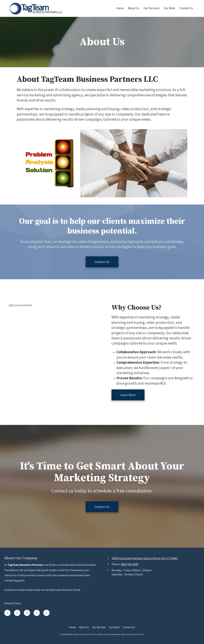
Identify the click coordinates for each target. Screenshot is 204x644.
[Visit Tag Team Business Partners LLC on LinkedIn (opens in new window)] (17, 613)
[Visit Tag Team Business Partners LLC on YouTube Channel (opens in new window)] (46, 613)
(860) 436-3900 (129, 564)
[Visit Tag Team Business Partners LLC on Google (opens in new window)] (27, 613)
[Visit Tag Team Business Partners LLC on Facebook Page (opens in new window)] (7, 613)
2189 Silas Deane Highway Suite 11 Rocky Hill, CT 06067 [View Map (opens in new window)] (145, 558)
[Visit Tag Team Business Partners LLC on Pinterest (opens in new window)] (37, 613)
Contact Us (102, 262)
